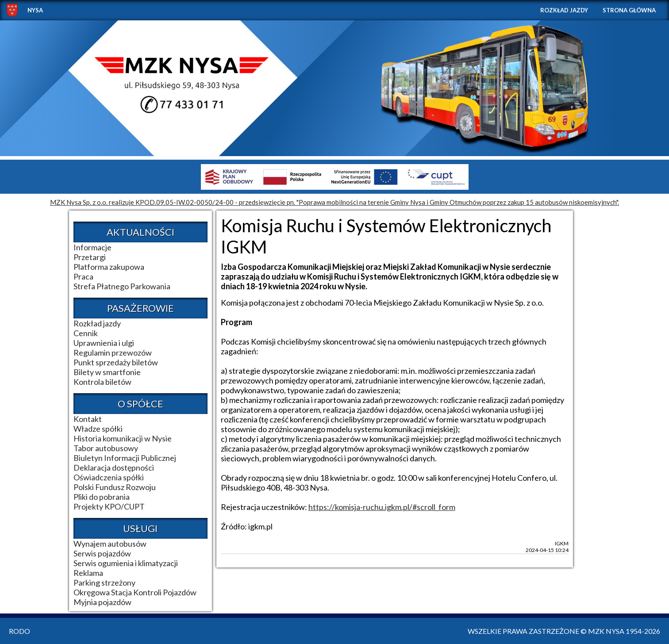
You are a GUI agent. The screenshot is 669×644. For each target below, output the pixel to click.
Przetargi (90, 257)
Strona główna (629, 10)
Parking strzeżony (104, 583)
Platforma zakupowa (109, 267)
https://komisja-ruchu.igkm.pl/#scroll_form (382, 507)
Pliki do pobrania (102, 497)
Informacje (92, 247)
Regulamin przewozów (113, 353)
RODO (19, 631)
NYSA (35, 10)
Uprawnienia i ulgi (104, 343)
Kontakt (88, 419)
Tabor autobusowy (106, 448)
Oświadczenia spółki (109, 477)
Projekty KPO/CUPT (109, 506)
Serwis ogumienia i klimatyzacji (126, 563)
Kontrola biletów (102, 382)
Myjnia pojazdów (102, 602)
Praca (83, 276)
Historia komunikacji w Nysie (123, 438)
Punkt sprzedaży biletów (116, 362)
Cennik (86, 333)
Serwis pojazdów (102, 553)
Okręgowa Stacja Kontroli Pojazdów (135, 592)
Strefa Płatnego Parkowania (122, 286)
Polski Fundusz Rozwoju (115, 487)
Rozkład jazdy (564, 10)
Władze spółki (98, 429)
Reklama (88, 573)
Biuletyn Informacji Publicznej (125, 458)
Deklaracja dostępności (114, 468)
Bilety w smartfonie (107, 372)
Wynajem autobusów (110, 544)
